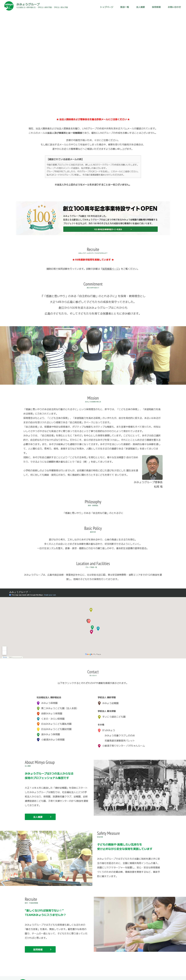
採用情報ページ (110, 269)
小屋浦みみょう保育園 (51, 737)
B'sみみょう (106, 727)
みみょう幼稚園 (108, 700)
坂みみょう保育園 (48, 731)
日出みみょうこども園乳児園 (54, 721)
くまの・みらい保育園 (51, 716)
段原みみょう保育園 (49, 711)
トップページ (107, 7)
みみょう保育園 (47, 700)
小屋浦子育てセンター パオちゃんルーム (121, 743)
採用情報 (156, 7)
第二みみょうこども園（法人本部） (58, 705)
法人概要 (141, 7)
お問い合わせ (174, 7)
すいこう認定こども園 (112, 714)
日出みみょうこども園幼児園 (54, 726)
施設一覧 (125, 7)
